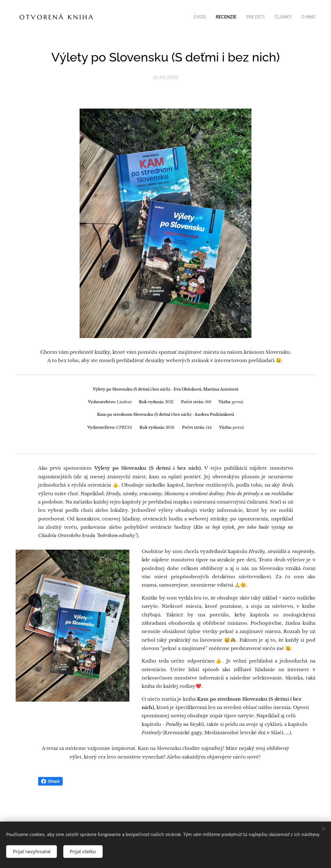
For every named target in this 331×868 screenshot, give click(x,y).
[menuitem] (278, 18)
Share (51, 781)
